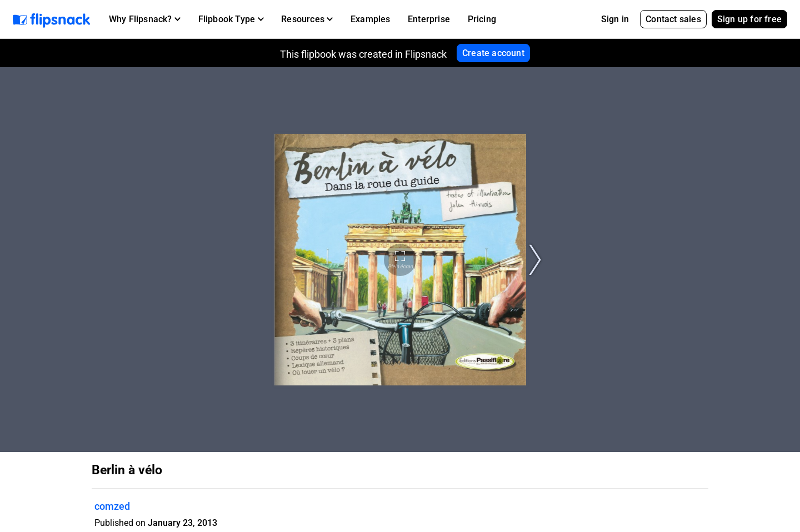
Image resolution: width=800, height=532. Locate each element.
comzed (112, 506)
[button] (145, 19)
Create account (493, 53)
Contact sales (673, 19)
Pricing (482, 19)
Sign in (615, 19)
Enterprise (429, 19)
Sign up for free (749, 19)
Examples (371, 19)
